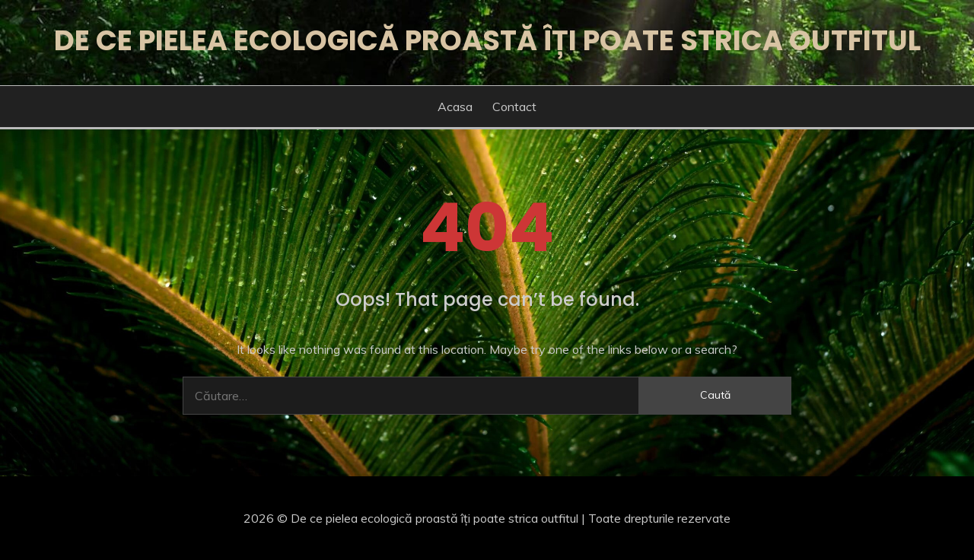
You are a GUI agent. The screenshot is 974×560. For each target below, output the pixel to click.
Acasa (455, 107)
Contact (514, 107)
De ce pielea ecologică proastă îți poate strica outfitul (487, 40)
